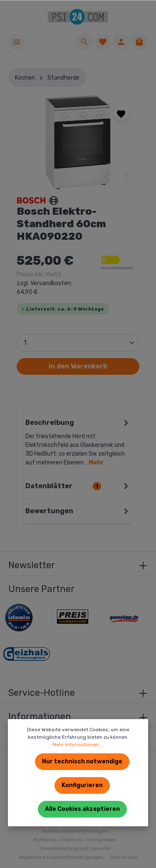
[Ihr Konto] (121, 42)
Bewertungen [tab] (78, 511)
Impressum (124, 857)
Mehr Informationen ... (78, 745)
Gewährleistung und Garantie (75, 848)
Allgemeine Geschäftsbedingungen (61, 857)
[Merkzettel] (103, 42)
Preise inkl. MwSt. (44, 283)
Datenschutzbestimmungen (75, 831)
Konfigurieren (82, 785)
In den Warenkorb (78, 366)
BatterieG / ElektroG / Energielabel (75, 840)
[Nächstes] (126, 176)
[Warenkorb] (139, 42)
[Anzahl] (78, 343)
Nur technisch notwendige (82, 761)
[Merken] (121, 114)
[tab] (78, 442)
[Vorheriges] (107, 176)
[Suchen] (84, 42)
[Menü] (17, 42)
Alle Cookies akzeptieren (82, 809)
